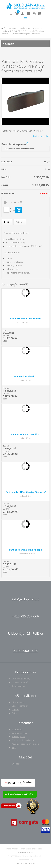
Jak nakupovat (18, 702)
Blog (14, 747)
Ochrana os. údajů (20, 682)
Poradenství (17, 729)
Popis (7, 222)
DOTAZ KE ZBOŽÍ (15, 202)
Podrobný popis (41, 136)
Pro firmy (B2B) (18, 737)
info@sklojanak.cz (25, 599)
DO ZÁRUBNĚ (16, 31)
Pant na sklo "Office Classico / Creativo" (26, 492)
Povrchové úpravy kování (23, 740)
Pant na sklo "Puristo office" (26, 434)
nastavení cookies (26, 852)
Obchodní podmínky (21, 679)
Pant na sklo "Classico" (26, 376)
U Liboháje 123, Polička (26, 633)
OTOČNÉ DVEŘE (35, 28)
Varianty (20, 222)
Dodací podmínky (20, 706)
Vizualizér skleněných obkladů (25, 744)
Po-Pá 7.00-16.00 (26, 651)
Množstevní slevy (19, 733)
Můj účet (16, 764)
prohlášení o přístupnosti (31, 849)
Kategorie (26, 44)
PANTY (4, 31)
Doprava (15, 709)
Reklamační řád (19, 686)
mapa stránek (12, 849)
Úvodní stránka (9, 28)
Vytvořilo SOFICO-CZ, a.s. (26, 863)
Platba (14, 713)
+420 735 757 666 (26, 616)
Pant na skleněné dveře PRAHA (26, 318)
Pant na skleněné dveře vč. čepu (26, 550)
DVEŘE (22, 28)
